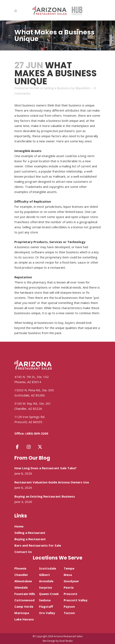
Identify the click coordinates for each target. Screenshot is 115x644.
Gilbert (44, 575)
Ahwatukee (23, 581)
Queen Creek (49, 594)
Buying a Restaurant (30, 539)
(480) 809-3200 (37, 433)
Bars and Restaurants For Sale (38, 545)
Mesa (68, 575)
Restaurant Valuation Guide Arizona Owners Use (52, 482)
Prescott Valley (76, 600)
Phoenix (20, 568)
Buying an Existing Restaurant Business (45, 496)
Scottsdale (48, 568)
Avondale (46, 581)
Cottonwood (24, 600)
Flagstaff (46, 606)
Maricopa (22, 613)
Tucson (69, 613)
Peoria (69, 587)
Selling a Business (57, 88)
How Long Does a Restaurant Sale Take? (45, 468)
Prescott (71, 594)
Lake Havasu (24, 619)
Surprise (45, 587)
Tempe (69, 568)
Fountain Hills (25, 594)
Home (19, 526)
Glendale (21, 587)
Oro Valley (47, 613)
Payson (69, 606)
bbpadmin (83, 88)
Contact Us (23, 552)
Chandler (21, 575)
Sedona (45, 600)
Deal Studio (66, 641)
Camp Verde (24, 606)
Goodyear (71, 581)
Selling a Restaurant (30, 533)
